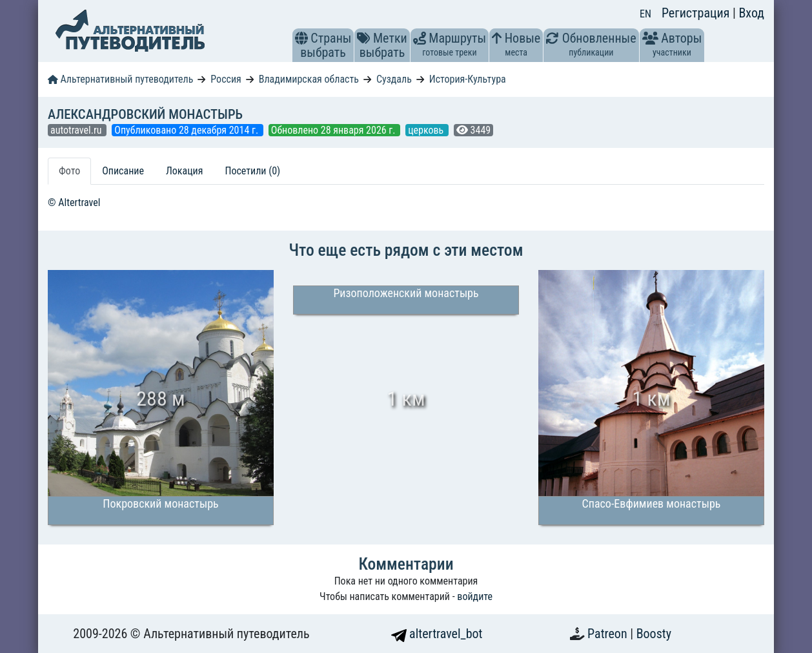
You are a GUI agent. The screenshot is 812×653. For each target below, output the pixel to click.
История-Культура (468, 79)
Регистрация (697, 13)
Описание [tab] (123, 171)
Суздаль (394, 79)
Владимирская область (309, 79)
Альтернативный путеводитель (120, 79)
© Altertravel (74, 202)
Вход (751, 13)
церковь (427, 130)
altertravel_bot (437, 634)
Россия (226, 79)
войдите (475, 596)
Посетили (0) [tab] (252, 171)
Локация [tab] (185, 171)
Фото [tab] (69, 171)
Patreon (609, 634)
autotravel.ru (77, 130)
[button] (301, 38)
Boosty (654, 634)
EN (645, 14)
